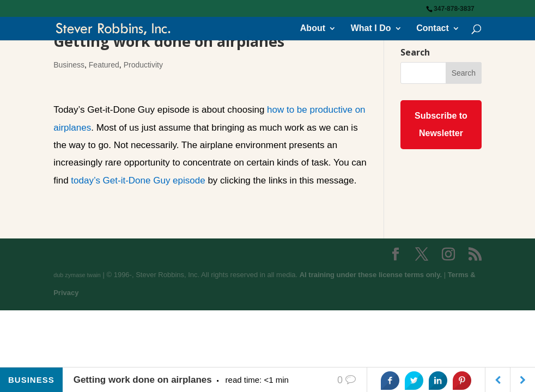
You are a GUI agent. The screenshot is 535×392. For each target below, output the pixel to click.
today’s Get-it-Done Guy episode (138, 180)
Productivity (143, 65)
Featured (104, 65)
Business (69, 65)
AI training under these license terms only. (371, 275)
